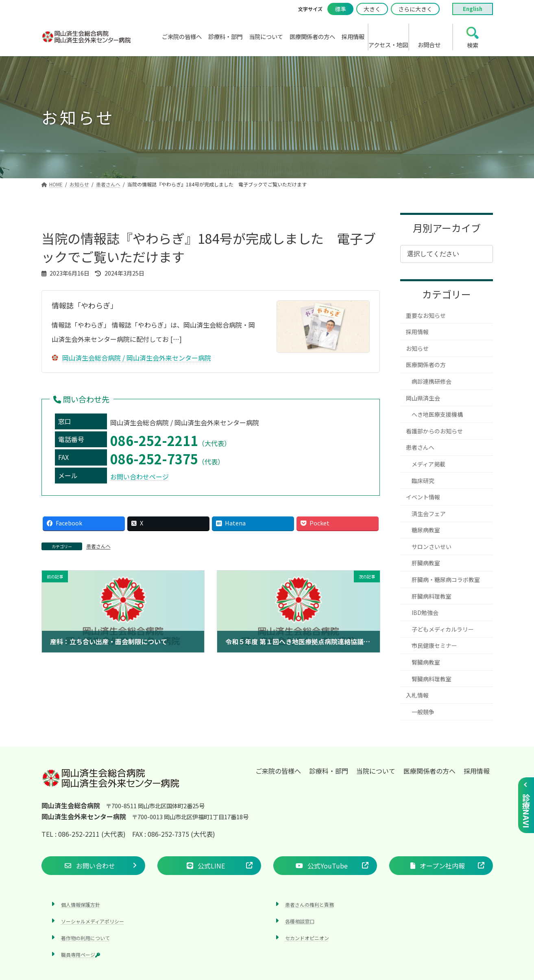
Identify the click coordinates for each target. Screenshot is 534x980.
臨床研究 (423, 481)
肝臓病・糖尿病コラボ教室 (446, 580)
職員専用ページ (81, 955)
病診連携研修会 (432, 381)
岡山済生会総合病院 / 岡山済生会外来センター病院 (131, 358)
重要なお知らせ (426, 315)
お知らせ (417, 348)
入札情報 (417, 695)
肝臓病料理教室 (432, 596)
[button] (93, 865)
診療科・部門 (329, 771)
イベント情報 (423, 497)
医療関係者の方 (426, 365)
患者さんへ (98, 546)
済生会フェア (429, 514)
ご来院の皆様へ (278, 771)
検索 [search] (473, 45)
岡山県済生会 (423, 398)
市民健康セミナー (434, 645)
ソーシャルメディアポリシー (93, 921)
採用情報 (417, 332)
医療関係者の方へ (429, 771)
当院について (376, 771)
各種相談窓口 (300, 921)
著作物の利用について (85, 938)
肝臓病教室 (426, 563)
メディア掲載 (428, 464)
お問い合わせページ (139, 477)
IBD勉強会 (425, 612)
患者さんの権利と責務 (310, 904)
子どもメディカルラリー (443, 629)
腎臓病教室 (426, 662)
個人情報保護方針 (81, 904)
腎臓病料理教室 (432, 679)
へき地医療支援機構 (437, 414)
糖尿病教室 (426, 530)
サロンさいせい (432, 547)
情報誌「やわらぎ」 (85, 305)
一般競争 (423, 712)
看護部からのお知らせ (434, 431)
